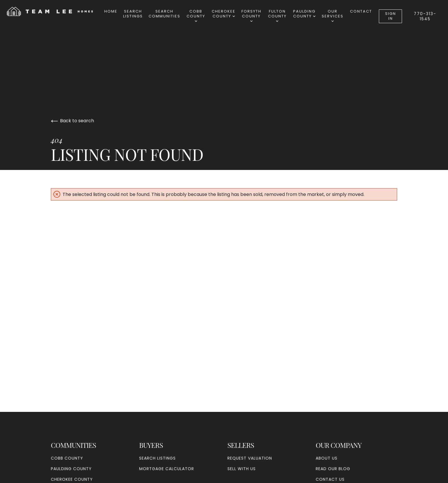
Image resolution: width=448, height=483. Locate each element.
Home (111, 11)
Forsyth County (251, 15)
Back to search (72, 121)
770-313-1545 (425, 16)
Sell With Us (242, 469)
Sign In (391, 16)
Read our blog (333, 469)
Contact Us (330, 479)
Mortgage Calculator (167, 469)
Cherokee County (224, 14)
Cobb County (196, 15)
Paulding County (304, 14)
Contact (361, 11)
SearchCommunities (164, 14)
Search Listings (133, 14)
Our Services (333, 15)
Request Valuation (250, 458)
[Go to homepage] (56, 11)
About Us (327, 458)
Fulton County (277, 15)
